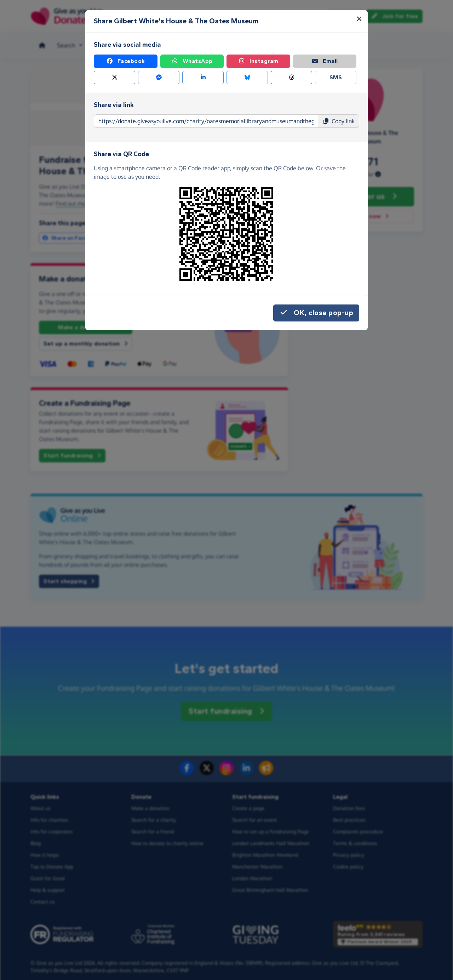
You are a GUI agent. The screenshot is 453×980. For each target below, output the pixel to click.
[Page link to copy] (206, 121)
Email (325, 61)
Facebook (126, 61)
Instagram (258, 61)
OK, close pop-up (316, 313)
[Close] (359, 19)
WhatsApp (192, 61)
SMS (336, 77)
